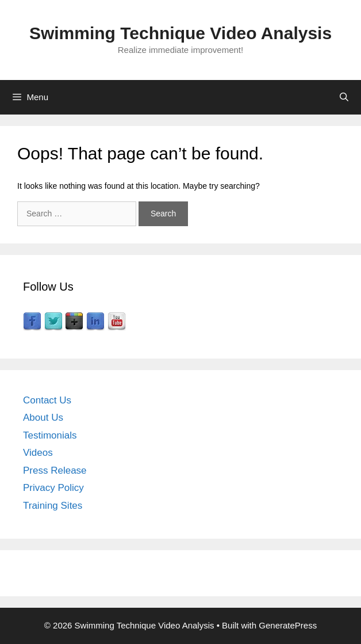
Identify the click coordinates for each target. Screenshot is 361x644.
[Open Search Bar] (344, 97)
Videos (38, 453)
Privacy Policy (53, 488)
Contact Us (47, 400)
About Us (43, 418)
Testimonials (50, 435)
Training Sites (53, 506)
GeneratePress (288, 625)
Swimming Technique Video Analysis (180, 33)
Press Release (55, 470)
